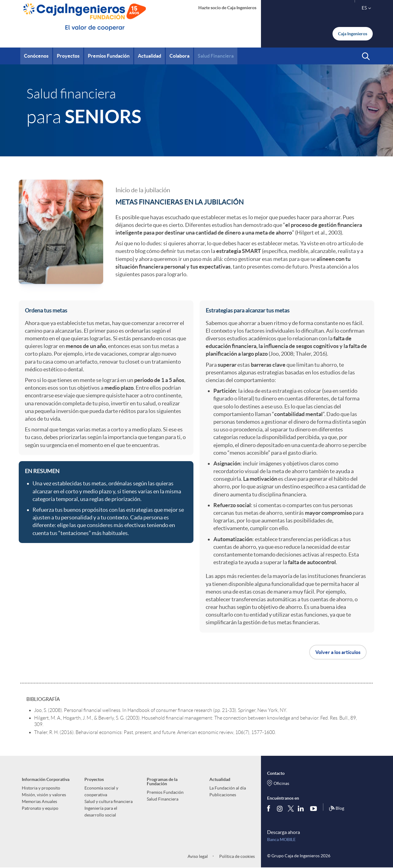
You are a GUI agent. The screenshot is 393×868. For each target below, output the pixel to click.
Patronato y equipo (40, 808)
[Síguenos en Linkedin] (302, 809)
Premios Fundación (165, 792)
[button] (366, 56)
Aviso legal (198, 856)
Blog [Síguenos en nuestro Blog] (337, 809)
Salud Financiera (163, 799)
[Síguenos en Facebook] (270, 809)
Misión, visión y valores (44, 795)
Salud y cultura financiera (109, 801)
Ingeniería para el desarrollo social (101, 812)
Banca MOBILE (281, 839)
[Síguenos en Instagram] (280, 808)
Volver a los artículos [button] (338, 652)
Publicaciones (223, 795)
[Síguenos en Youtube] (315, 809)
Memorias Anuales (39, 801)
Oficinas (281, 783)
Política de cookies (237, 856)
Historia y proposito (41, 788)
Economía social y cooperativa (101, 791)
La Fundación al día (228, 788)
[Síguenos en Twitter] (291, 808)
